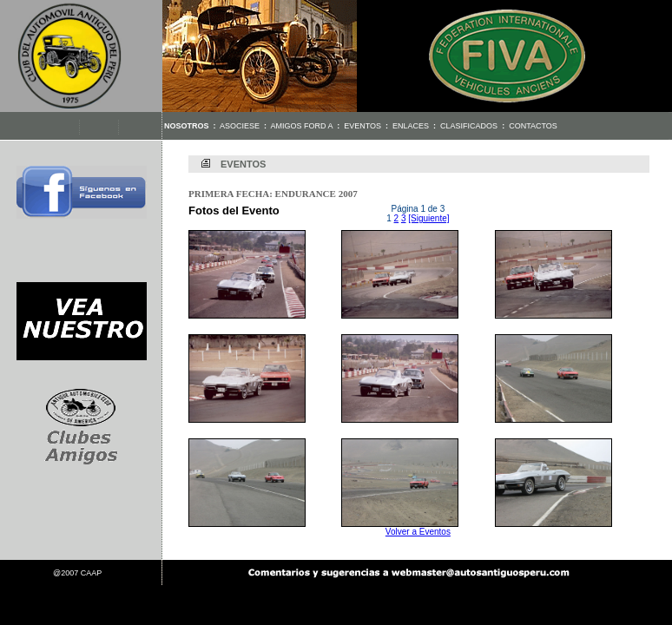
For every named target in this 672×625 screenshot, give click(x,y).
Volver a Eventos (418, 532)
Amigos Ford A (302, 126)
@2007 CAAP (77, 573)
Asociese (240, 126)
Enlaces (411, 126)
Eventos (362, 126)
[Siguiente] (428, 218)
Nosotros (187, 126)
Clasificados (469, 126)
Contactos (533, 126)
